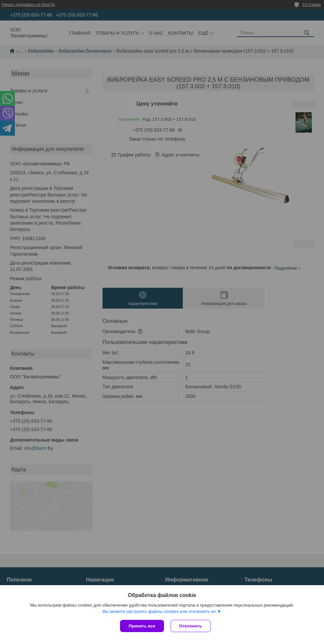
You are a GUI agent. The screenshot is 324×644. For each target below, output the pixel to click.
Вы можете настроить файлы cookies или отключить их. (160, 611)
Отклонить (191, 626)
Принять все (142, 626)
